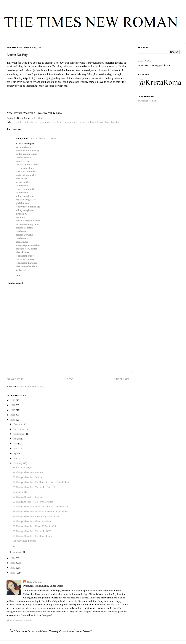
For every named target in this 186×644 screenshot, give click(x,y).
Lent (59, 122)
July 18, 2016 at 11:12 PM (43, 138)
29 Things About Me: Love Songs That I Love (36, 516)
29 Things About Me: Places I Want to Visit (35, 526)
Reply (19, 275)
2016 (13, 415)
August (17, 439)
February (18, 463)
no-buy (90, 122)
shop (107, 122)
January (18, 552)
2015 (13, 420)
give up (33, 122)
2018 (13, 405)
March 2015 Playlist (23, 467)
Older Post (122, 379)
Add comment (16, 283)
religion (99, 122)
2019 (13, 400)
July (16, 443)
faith (26, 122)
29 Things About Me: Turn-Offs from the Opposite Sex (41, 507)
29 (14, 546)
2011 (13, 573)
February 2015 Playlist (24, 541)
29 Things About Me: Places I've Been (32, 521)
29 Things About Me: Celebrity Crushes (33, 502)
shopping (115, 122)
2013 (13, 563)
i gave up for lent (47, 122)
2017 (13, 410)
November (19, 429)
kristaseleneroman (147, 101)
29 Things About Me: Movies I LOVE (32, 531)
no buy (82, 122)
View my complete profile (20, 620)
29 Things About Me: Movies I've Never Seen (36, 487)
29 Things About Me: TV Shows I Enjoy (33, 536)
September (19, 434)
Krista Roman (35, 582)
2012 (13, 568)
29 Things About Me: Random (28, 472)
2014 (13, 558)
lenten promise (70, 122)
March (17, 458)
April (16, 453)
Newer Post (15, 379)
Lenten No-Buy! (21, 492)
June (16, 449)
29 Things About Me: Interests (28, 497)
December (19, 424)
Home (69, 379)
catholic (19, 122)
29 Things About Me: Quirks (27, 477)
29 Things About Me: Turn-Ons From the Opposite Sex (41, 511)
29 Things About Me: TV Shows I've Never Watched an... (42, 482)
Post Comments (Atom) (32, 386)
